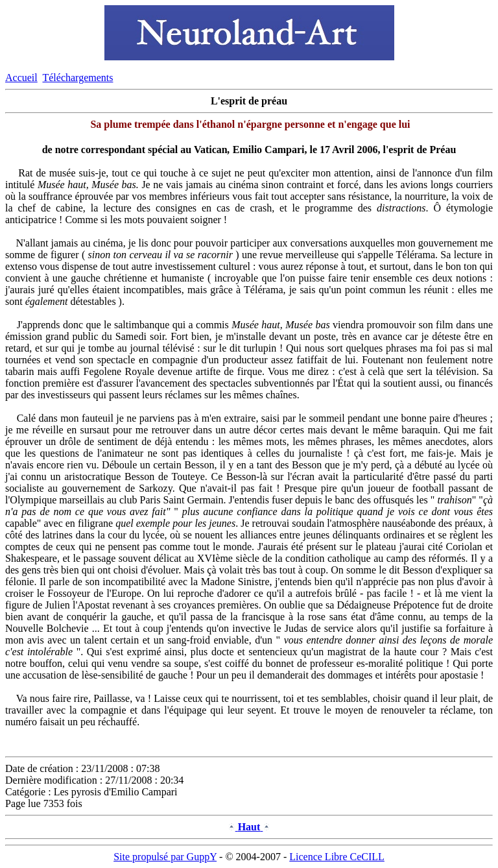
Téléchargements (77, 78)
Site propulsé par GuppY (165, 857)
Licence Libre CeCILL (337, 857)
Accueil (21, 78)
